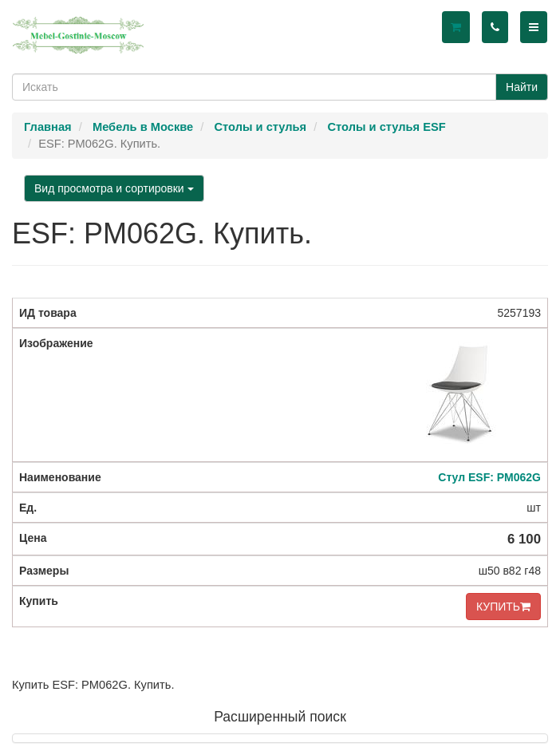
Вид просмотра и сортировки (114, 188)
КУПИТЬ (503, 607)
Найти (522, 87)
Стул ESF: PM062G (489, 477)
